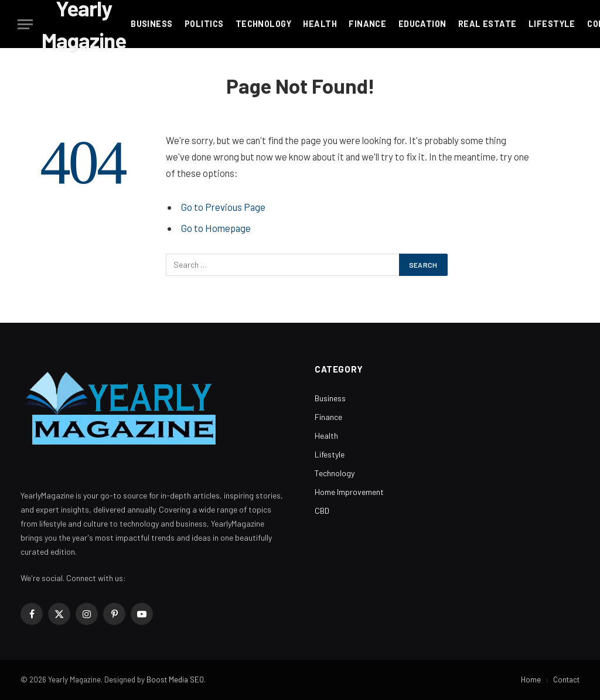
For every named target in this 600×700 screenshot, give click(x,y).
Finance (367, 24)
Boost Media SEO (175, 679)
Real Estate (487, 24)
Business (151, 24)
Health (320, 24)
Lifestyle (552, 24)
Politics (204, 24)
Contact (566, 679)
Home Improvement (349, 492)
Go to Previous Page (223, 207)
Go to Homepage (216, 228)
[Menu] (25, 24)
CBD (322, 511)
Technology (263, 24)
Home (531, 679)
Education (422, 24)
